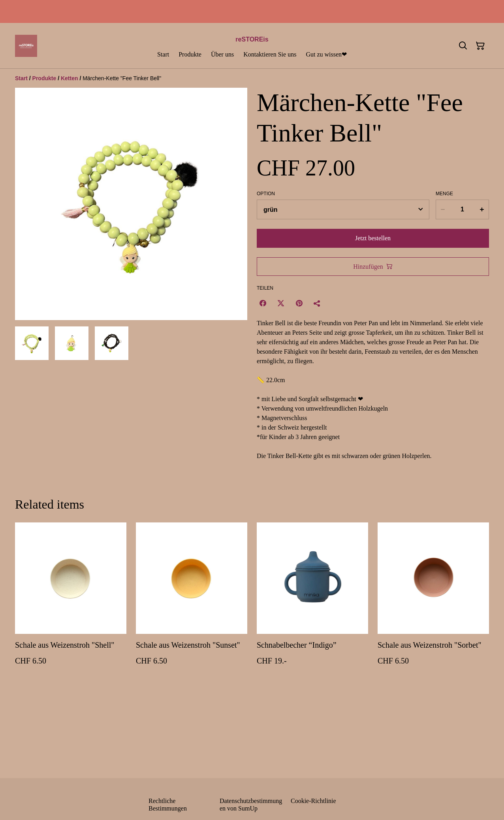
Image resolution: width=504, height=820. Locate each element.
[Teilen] (317, 303)
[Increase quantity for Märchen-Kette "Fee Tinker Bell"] (482, 209)
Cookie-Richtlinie (313, 801)
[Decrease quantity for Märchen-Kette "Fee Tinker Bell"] (442, 209)
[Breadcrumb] (252, 78)
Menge (444, 194)
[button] (32, 343)
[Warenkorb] (480, 46)
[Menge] (462, 209)
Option (266, 194)
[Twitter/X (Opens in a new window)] (281, 303)
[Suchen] (463, 46)
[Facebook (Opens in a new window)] (263, 303)
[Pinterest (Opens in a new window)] (299, 303)
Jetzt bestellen (373, 238)
